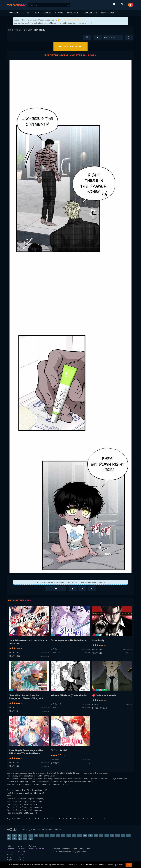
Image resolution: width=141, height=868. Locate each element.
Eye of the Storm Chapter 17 (35, 790)
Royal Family (98, 640)
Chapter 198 (56, 704)
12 (59, 819)
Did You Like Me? (59, 750)
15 (71, 819)
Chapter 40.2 (15, 656)
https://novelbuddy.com (72, 20)
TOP (37, 13)
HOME (12, 30)
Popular (21, 857)
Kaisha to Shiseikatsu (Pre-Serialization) (69, 695)
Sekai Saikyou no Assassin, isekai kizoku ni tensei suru (28, 642)
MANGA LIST (73, 13)
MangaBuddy (12, 776)
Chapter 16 (97, 650)
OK (129, 865)
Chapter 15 (97, 653)
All (9, 835)
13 (63, 819)
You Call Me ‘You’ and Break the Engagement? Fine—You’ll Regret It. (26, 697)
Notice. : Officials (100, 708)
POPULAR (14, 13)
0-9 (14, 835)
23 (104, 819)
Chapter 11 (14, 763)
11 (55, 819)
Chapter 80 (56, 763)
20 (91, 819)
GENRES (47, 13)
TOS (9, 857)
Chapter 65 (56, 649)
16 (75, 819)
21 (95, 819)
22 (99, 819)
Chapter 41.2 (15, 653)
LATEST (27, 13)
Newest (21, 849)
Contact (10, 849)
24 (108, 819)
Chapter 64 (56, 652)
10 (51, 819)
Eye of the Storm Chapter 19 (31, 793)
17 (79, 819)
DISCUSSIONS (91, 13)
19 (87, 819)
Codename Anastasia (106, 695)
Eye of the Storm (48, 776)
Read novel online (36, 849)
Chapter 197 (56, 707)
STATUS (59, 13)
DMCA (9, 860)
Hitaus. (95, 705)
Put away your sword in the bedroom (68, 640)
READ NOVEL (108, 13)
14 (67, 819)
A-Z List (21, 860)
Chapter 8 (14, 711)
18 (83, 819)
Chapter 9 (14, 708)
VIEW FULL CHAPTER (70, 47)
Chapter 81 (56, 760)
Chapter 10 (14, 766)
